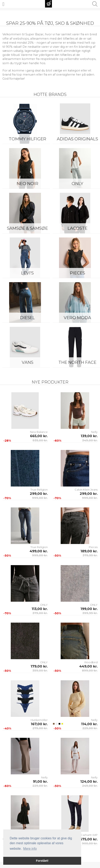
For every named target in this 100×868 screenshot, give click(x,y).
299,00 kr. (39, 494)
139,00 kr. (89, 436)
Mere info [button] (30, 849)
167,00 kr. (39, 724)
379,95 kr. (90, 555)
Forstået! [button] (42, 861)
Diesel (27, 318)
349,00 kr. (90, 440)
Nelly (94, 432)
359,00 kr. (40, 671)
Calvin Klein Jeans (86, 490)
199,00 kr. (89, 609)
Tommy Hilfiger (27, 139)
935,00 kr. (40, 440)
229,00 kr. (90, 728)
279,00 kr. (40, 728)
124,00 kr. (89, 781)
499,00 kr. (39, 551)
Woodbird (91, 662)
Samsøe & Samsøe (27, 228)
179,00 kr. (39, 666)
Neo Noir (27, 184)
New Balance (39, 432)
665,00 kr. (39, 436)
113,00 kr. (40, 609)
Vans (27, 362)
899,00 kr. (90, 671)
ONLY (44, 605)
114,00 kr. (89, 724)
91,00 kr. (40, 781)
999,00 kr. (40, 498)
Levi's (27, 273)
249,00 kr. (90, 786)
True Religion (39, 490)
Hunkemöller (39, 720)
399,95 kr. (90, 613)
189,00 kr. (89, 551)
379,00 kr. (40, 613)
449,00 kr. (88, 666)
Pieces (93, 547)
